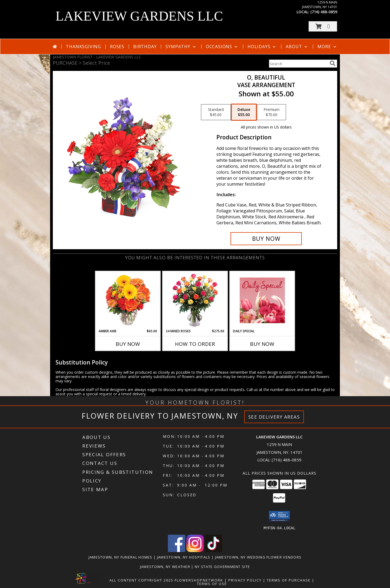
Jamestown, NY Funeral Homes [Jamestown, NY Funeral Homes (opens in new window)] (121, 557)
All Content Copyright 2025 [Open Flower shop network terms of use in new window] (141, 580)
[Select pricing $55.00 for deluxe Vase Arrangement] (244, 112)
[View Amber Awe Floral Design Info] (128, 300)
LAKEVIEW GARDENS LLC (139, 16)
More (327, 47)
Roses (117, 47)
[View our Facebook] (177, 550)
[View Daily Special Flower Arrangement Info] (262, 300)
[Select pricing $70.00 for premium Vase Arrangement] (272, 112)
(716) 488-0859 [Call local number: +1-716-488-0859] (324, 12)
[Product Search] (298, 64)
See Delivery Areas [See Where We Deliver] (274, 417)
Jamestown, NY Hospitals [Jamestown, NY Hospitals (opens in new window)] (184, 557)
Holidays (262, 47)
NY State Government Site (222, 566)
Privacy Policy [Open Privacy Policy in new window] (245, 580)
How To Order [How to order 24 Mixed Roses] (195, 344)
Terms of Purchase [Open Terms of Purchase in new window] (289, 580)
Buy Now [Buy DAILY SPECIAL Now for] (262, 344)
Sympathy (181, 47)
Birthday (145, 47)
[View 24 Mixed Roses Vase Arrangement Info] (195, 300)
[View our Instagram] (195, 550)
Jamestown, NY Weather (165, 566)
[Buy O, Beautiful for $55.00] (266, 239)
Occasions (222, 47)
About (297, 47)
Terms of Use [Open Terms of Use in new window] (212, 583)
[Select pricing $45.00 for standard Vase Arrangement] (216, 112)
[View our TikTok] (213, 550)
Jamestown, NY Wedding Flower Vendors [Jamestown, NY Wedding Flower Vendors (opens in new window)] (258, 557)
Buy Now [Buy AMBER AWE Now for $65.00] (128, 344)
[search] (333, 63)
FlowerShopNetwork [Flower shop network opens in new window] (199, 580)
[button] (323, 26)
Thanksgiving (83, 47)
